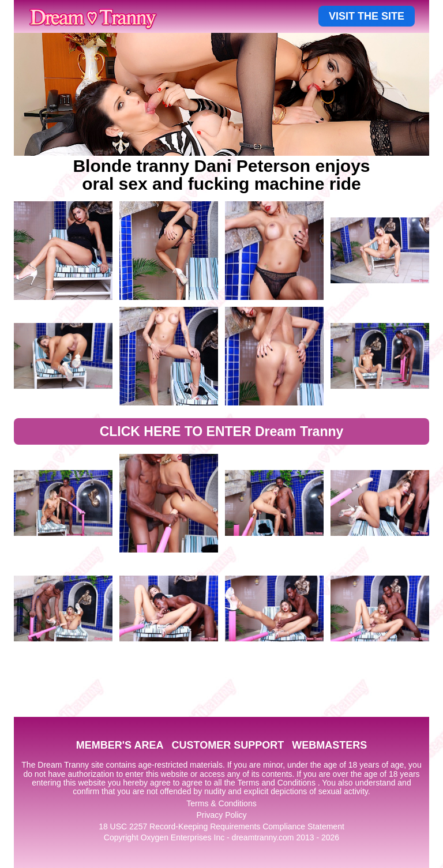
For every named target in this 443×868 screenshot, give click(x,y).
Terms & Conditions (221, 803)
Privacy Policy (221, 815)
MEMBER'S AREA (120, 745)
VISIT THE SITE (367, 16)
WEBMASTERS (329, 745)
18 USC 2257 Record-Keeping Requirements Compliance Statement (221, 826)
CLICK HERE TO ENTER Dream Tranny (222, 431)
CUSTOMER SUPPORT (228, 745)
